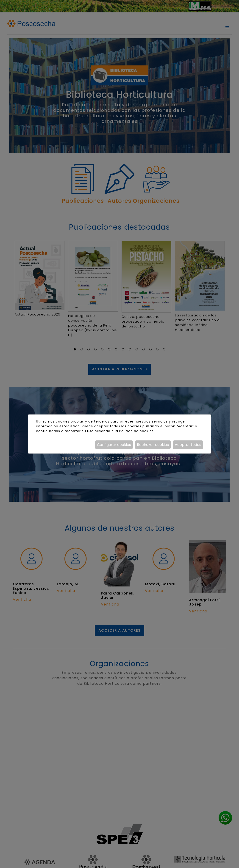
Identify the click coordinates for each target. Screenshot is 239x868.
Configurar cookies (114, 445)
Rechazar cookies (153, 445)
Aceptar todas (188, 445)
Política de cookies (136, 431)
